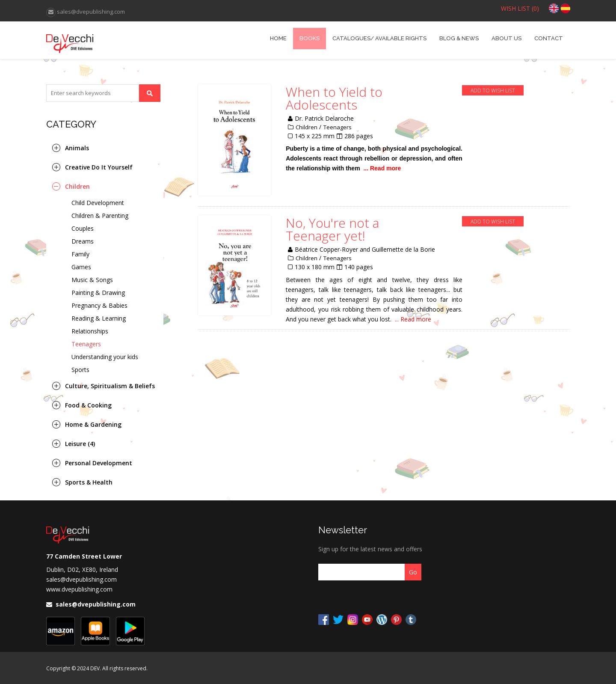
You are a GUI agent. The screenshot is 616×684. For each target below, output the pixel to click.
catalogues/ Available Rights (379, 38)
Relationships (90, 331)
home (278, 38)
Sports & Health (89, 482)
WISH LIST (520, 8)
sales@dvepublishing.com (81, 579)
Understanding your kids (105, 357)
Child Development (98, 203)
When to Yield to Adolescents (334, 98)
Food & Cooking (88, 405)
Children (77, 186)
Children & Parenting (100, 216)
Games (81, 267)
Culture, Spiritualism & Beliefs (110, 386)
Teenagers (86, 344)
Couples (83, 228)
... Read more (382, 168)
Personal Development (99, 463)
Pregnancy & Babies (99, 305)
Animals (77, 148)
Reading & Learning (99, 318)
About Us (506, 38)
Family (80, 254)
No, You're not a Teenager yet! (332, 229)
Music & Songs (92, 280)
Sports (80, 370)
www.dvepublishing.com (79, 589)
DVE (112, 40)
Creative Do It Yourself (99, 167)
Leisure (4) (80, 444)
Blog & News (459, 38)
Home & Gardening (93, 424)
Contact (549, 38)
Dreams (83, 241)
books (309, 38)
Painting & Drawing (98, 293)
